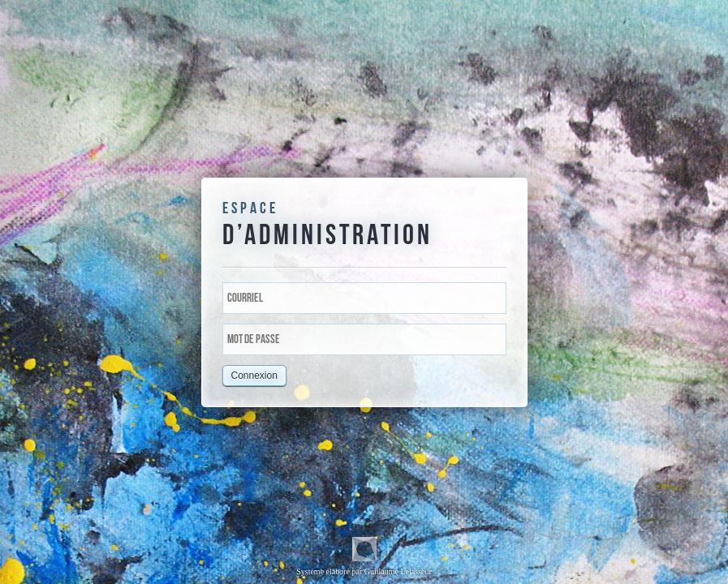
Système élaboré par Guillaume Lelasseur (364, 556)
